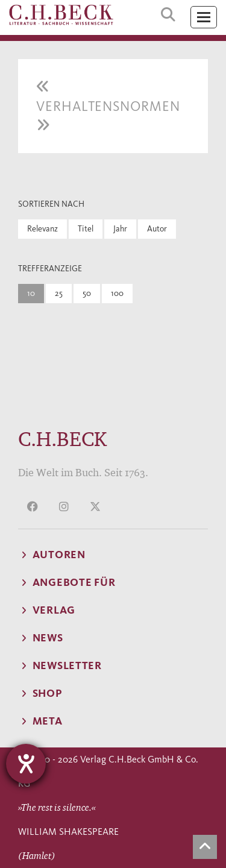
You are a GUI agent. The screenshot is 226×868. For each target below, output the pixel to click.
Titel (86, 229)
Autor (157, 229)
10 (31, 293)
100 (117, 293)
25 (59, 293)
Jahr (120, 229)
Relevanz (42, 229)
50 (87, 293)
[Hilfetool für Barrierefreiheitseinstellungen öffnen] (26, 764)
